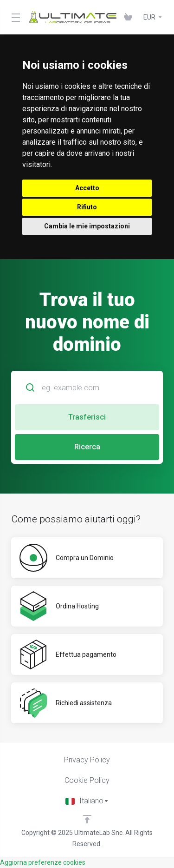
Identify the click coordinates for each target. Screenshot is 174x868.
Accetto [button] (87, 188)
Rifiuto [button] (87, 207)
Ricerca (87, 447)
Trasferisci (87, 417)
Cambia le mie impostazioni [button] (87, 226)
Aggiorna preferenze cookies (43, 862)
